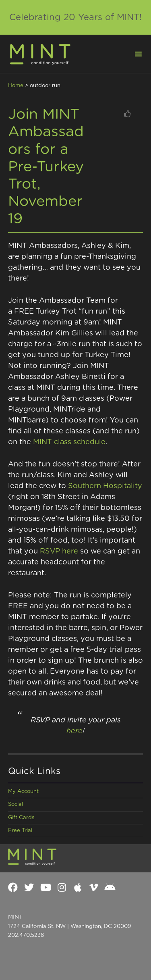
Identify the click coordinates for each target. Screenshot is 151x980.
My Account (23, 792)
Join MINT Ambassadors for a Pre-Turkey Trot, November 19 (46, 167)
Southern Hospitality (105, 486)
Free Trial (20, 831)
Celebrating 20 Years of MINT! (75, 17)
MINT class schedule (69, 442)
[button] (133, 53)
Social (16, 804)
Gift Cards (21, 818)
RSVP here (59, 551)
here (74, 731)
